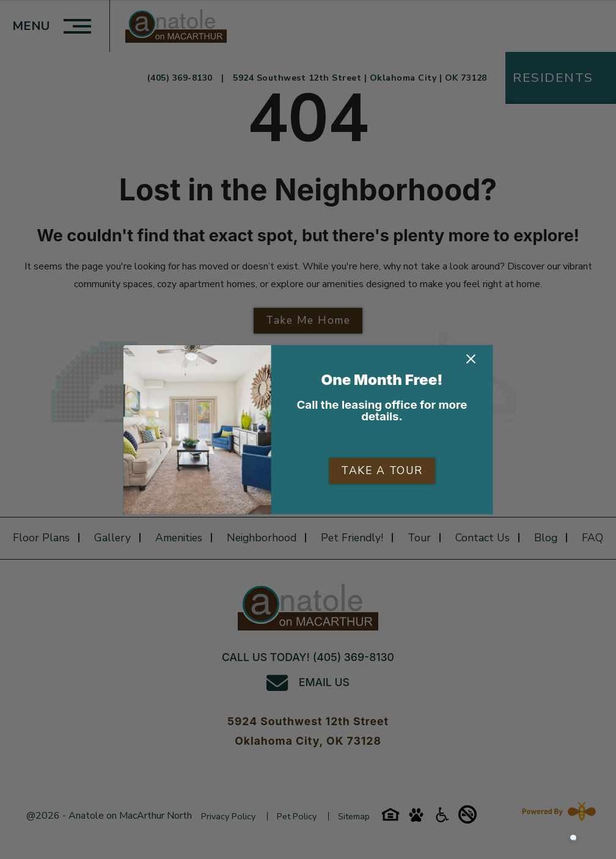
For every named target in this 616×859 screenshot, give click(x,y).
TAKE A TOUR (382, 470)
